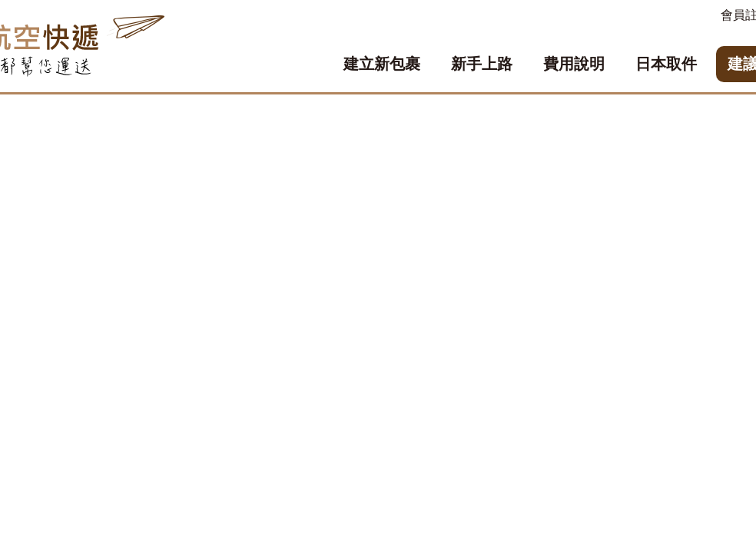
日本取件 (666, 64)
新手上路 (482, 64)
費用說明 (574, 64)
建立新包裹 (382, 64)
